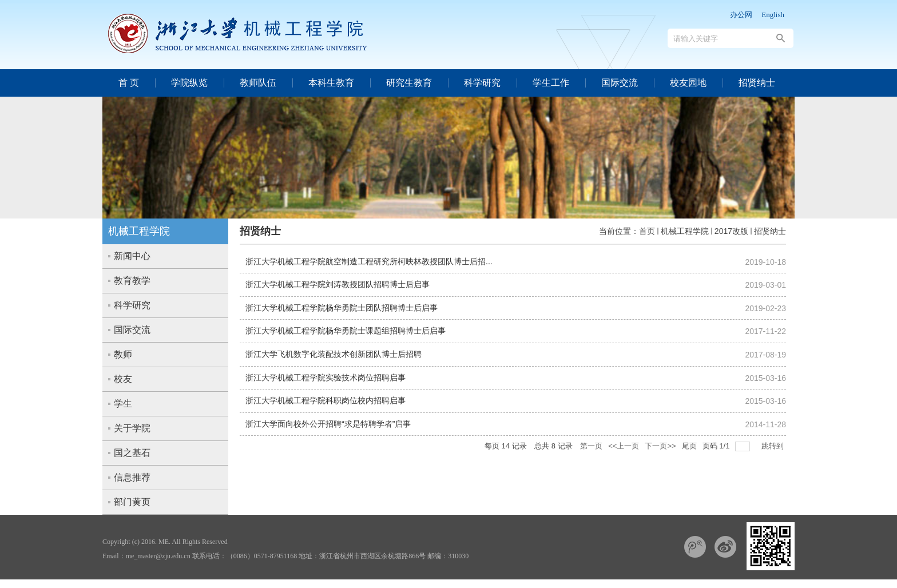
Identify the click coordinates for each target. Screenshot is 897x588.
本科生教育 (331, 83)
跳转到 (774, 446)
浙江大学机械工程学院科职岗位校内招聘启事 (326, 400)
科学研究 (482, 83)
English (773, 15)
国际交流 (620, 83)
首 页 (129, 83)
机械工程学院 (685, 231)
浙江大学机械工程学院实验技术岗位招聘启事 (326, 378)
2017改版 (731, 231)
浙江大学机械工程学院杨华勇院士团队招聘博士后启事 (342, 308)
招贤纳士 (757, 83)
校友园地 (688, 83)
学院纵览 (189, 83)
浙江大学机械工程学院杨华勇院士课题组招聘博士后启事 (346, 331)
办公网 (741, 15)
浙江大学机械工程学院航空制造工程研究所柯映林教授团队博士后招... (369, 261)
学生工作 (551, 83)
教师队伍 (258, 83)
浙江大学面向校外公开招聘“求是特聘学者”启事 (328, 424)
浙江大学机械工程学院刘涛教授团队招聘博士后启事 (338, 284)
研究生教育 (409, 83)
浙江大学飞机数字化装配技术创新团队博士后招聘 (334, 354)
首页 (647, 231)
